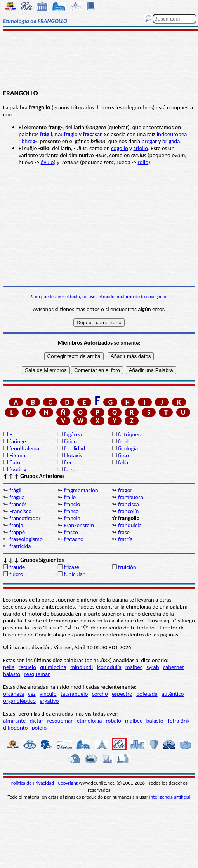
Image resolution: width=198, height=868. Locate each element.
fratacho (74, 539)
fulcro (16, 574)
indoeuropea (172, 134)
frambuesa (131, 497)
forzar (71, 469)
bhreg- (29, 141)
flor (68, 462)
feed (123, 441)
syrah (153, 667)
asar (92, 134)
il (46, 134)
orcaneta (14, 694)
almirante (14, 721)
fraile (70, 497)
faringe (17, 441)
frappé (17, 532)
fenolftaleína (24, 448)
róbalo (114, 721)
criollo (141, 148)
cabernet (174, 667)
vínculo (48, 694)
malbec (134, 667)
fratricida (20, 546)
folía (123, 462)
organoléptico (19, 701)
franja (16, 525)
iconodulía (109, 667)
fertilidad (74, 448)
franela (72, 518)
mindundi (82, 667)
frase (124, 532)
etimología (89, 721)
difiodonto (16, 728)
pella (9, 667)
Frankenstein (79, 525)
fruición (127, 567)
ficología (128, 448)
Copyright (68, 783)
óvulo (47, 162)
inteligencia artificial (170, 797)
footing (18, 469)
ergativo (49, 701)
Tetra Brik (179, 721)
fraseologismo (26, 539)
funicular (74, 574)
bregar (149, 141)
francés (18, 504)
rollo (143, 162)
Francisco (20, 511)
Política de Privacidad (33, 783)
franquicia (130, 525)
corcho (100, 694)
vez (32, 694)
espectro (122, 694)
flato (15, 462)
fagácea (73, 434)
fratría (125, 539)
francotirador (25, 518)
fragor (125, 490)
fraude (17, 567)
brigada (171, 141)
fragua (17, 497)
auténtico (173, 694)
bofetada (147, 694)
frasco (71, 532)
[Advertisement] (99, 61)
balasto (12, 674)
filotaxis (73, 455)
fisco (123, 455)
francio (72, 504)
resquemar (37, 674)
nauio (66, 134)
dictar (36, 721)
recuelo (28, 667)
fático (70, 441)
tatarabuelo (74, 694)
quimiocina (53, 667)
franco (71, 511)
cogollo (120, 148)
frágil (15, 490)
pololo (39, 728)
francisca (129, 504)
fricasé (71, 567)
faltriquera (130, 434)
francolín (128, 511)
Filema (17, 455)
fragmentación (81, 490)
